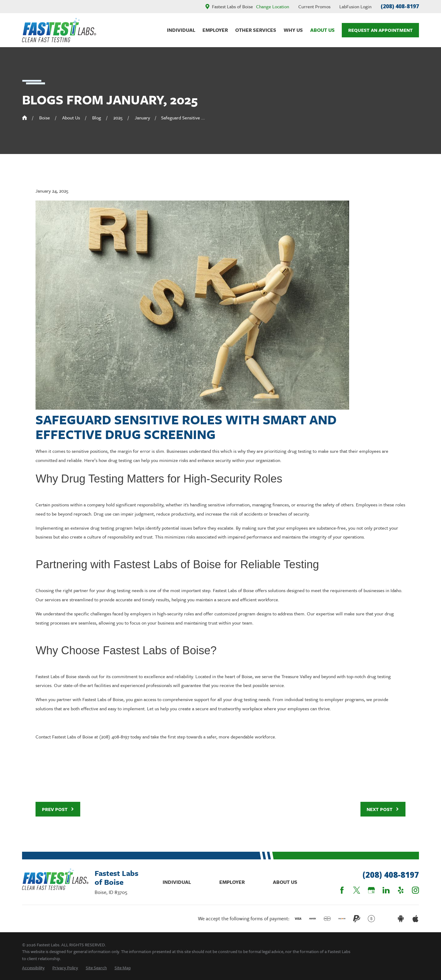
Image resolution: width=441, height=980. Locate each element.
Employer (232, 882)
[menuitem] (33, 968)
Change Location (273, 6)
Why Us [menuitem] (293, 30)
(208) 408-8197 (400, 6)
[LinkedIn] (386, 890)
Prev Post (58, 809)
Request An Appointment (381, 30)
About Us (285, 882)
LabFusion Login (355, 6)
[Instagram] (415, 890)
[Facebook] (342, 890)
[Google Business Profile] (371, 890)
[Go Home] (24, 118)
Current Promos (314, 6)
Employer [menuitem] (215, 30)
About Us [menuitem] (322, 30)
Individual (177, 882)
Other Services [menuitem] (256, 30)
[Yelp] (401, 890)
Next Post (383, 809)
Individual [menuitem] (181, 30)
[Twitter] (357, 890)
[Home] (59, 30)
